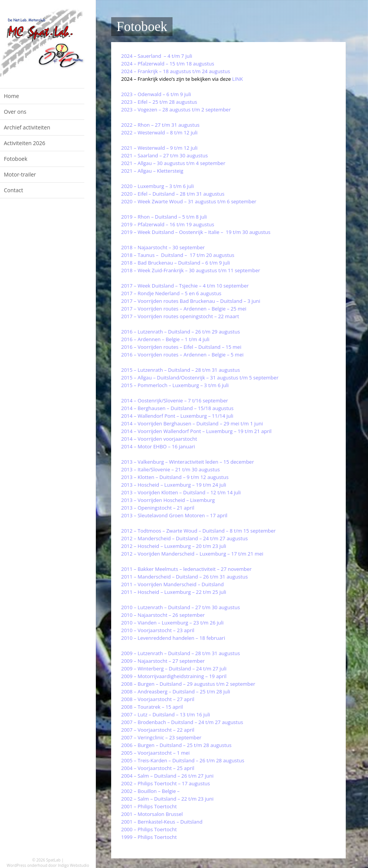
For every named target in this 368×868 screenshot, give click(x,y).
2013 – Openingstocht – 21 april (158, 508)
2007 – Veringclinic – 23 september (161, 737)
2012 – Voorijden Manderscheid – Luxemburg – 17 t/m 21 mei (192, 554)
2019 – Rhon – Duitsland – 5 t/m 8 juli (164, 217)
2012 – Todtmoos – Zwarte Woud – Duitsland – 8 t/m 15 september (198, 531)
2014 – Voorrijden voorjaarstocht (159, 439)
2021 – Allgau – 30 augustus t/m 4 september (173, 163)
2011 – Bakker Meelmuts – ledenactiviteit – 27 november (186, 569)
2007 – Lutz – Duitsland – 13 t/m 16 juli (166, 714)
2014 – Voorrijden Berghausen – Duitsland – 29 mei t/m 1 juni (192, 423)
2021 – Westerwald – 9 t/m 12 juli (159, 148)
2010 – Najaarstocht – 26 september (163, 615)
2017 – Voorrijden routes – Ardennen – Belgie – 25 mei (184, 309)
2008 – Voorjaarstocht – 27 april (158, 699)
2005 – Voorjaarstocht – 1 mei (155, 753)
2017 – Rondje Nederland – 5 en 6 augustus (171, 293)
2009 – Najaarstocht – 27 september (163, 661)
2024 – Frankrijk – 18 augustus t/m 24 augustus (176, 71)
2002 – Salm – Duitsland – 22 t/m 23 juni (167, 799)
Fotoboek (16, 159)
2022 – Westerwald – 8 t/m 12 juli (159, 132)
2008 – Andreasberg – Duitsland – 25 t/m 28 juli (176, 691)
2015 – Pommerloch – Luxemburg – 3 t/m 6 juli (175, 385)
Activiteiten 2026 (25, 143)
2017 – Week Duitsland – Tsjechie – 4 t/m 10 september (185, 286)
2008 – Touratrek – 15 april (152, 707)
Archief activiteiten (27, 127)
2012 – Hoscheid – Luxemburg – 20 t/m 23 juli (174, 546)
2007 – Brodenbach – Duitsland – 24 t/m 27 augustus (182, 722)
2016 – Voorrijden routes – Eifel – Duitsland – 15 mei (181, 347)
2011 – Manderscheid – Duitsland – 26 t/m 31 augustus (184, 577)
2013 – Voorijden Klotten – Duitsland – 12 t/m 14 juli (181, 492)
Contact (13, 190)
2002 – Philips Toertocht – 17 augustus (166, 783)
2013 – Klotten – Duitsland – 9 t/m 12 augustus (175, 477)
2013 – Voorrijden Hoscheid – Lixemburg (168, 500)
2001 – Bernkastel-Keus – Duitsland (163, 822)
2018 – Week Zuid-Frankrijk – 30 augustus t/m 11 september (191, 270)
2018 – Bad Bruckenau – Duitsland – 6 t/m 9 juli (176, 263)
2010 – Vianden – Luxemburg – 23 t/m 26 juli (172, 623)
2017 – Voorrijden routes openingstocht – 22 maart (180, 316)
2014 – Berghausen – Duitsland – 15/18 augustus (177, 408)
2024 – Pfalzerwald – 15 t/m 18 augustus (168, 64)
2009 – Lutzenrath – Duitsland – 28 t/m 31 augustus (181, 653)
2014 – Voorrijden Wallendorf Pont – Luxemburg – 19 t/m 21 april (196, 431)
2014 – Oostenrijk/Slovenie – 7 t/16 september (175, 400)
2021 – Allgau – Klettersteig (152, 171)
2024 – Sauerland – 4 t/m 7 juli (157, 56)
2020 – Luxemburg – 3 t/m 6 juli (158, 186)
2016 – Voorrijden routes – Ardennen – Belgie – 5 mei (182, 355)
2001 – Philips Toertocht (149, 806)
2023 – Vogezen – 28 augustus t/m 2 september (176, 110)
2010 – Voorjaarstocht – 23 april (158, 630)
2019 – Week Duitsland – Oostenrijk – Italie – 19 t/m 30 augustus (196, 232)
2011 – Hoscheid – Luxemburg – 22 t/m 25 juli (174, 592)
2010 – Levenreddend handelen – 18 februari (173, 638)
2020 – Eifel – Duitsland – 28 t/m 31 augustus (173, 194)
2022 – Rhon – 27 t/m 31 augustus (160, 125)
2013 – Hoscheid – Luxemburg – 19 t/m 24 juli (174, 485)
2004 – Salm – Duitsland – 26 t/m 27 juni (167, 776)
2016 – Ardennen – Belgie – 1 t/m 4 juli (165, 339)
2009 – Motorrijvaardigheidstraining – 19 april (174, 676)
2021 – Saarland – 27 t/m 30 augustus (164, 155)
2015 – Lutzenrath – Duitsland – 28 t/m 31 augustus (181, 370)
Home (11, 96)
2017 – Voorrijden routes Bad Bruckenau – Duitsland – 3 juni (191, 301)
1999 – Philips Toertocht (149, 837)
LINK (238, 79)
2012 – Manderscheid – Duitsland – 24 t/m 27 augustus (184, 538)
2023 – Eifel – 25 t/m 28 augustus (159, 102)
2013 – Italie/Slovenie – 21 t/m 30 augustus (170, 469)
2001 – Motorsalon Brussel (152, 814)
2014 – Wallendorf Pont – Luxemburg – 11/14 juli (177, 416)
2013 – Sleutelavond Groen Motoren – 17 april (174, 515)
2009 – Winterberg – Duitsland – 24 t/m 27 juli (174, 669)
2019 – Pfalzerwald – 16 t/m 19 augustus (168, 224)
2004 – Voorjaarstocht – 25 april (158, 768)
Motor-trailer (20, 174)
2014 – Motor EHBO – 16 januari (158, 446)
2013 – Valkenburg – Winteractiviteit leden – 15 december (187, 462)
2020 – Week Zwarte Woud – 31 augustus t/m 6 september (189, 201)
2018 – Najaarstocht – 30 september (163, 247)
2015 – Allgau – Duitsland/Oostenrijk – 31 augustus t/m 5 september (200, 378)
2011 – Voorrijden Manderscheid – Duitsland (172, 584)
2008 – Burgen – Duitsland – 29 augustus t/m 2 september (188, 684)
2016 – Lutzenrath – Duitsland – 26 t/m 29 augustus (181, 332)
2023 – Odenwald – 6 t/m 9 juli (156, 94)
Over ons (15, 112)
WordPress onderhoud (27, 865)
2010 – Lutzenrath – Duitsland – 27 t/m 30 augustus (181, 607)
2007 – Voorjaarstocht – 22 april (158, 730)
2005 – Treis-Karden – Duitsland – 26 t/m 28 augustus (183, 760)
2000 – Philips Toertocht (149, 829)
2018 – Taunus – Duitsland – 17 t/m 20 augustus (178, 255)
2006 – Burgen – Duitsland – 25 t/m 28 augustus (176, 745)
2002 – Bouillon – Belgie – (151, 791)
